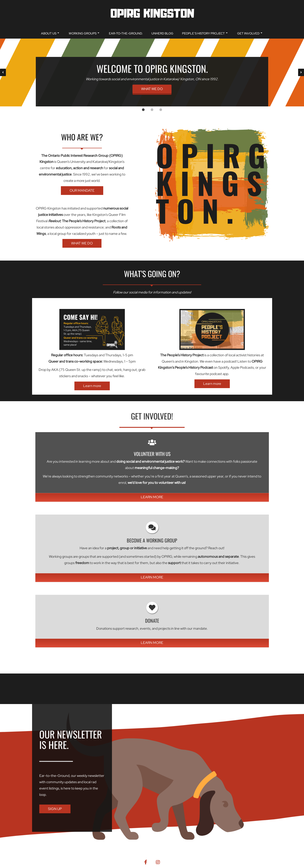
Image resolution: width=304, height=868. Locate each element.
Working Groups (84, 33)
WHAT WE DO (152, 89)
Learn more (92, 386)
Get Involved (250, 33)
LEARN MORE (152, 497)
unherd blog (162, 33)
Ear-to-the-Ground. (126, 33)
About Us (50, 33)
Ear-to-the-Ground (54, 776)
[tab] (143, 110)
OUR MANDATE (82, 190)
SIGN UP (55, 809)
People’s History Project (205, 33)
